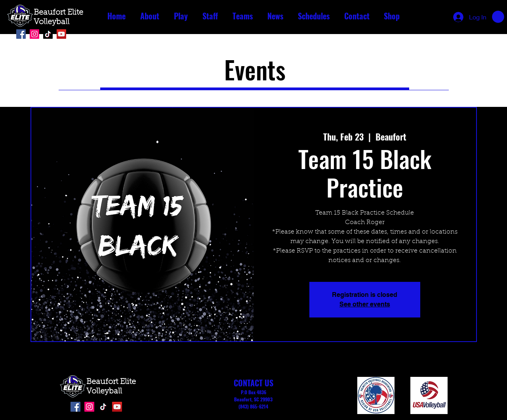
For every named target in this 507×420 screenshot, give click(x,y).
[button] (150, 16)
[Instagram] (34, 34)
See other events (365, 304)
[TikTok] (48, 34)
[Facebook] (21, 34)
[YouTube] (61, 34)
